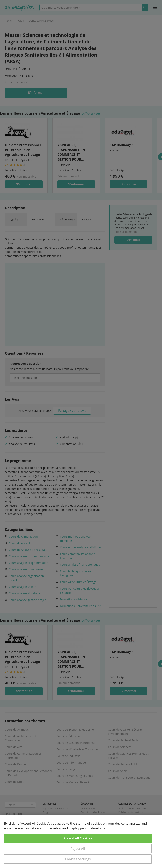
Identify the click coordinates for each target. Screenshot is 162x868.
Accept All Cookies (78, 838)
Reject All (78, 849)
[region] (81, 841)
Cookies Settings (78, 859)
